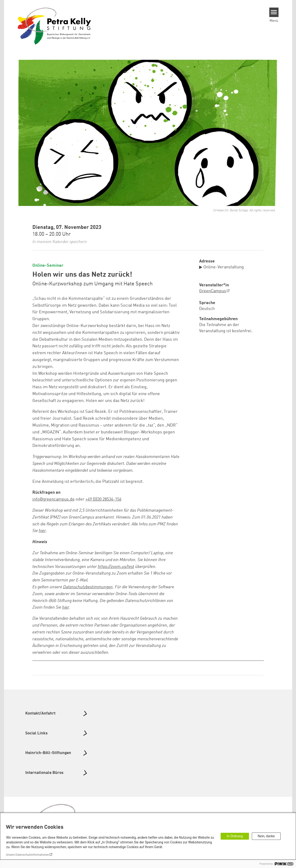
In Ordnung (235, 836)
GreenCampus (213, 291)
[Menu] (274, 12)
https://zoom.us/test (116, 567)
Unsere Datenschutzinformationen (27, 855)
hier (65, 607)
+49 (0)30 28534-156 (103, 499)
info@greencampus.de (54, 499)
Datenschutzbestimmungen (88, 587)
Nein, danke (266, 836)
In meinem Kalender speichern (60, 242)
